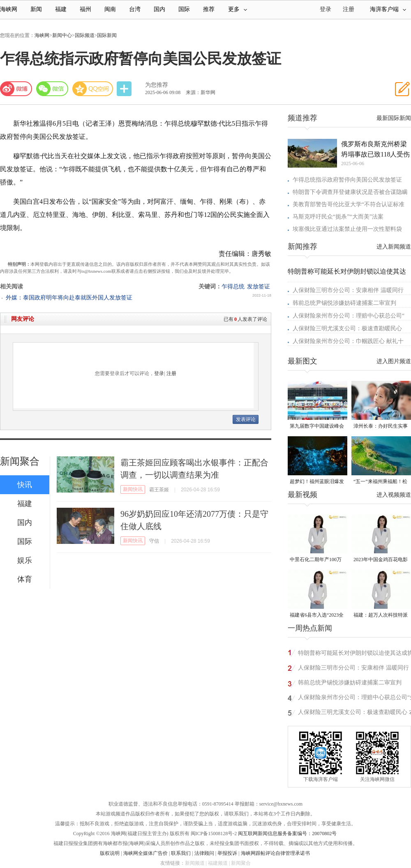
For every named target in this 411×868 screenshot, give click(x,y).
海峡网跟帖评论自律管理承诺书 (275, 853)
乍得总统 (233, 287)
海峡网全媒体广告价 (145, 853)
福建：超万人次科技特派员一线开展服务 (381, 616)
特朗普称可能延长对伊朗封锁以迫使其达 (347, 271)
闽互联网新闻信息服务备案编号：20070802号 (287, 833)
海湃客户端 (388, 9)
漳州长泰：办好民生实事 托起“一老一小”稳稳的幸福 (381, 427)
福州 (85, 9)
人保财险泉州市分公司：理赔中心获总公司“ (349, 316)
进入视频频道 (394, 495)
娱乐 (25, 560)
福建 (61, 9)
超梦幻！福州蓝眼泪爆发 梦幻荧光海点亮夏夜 (317, 482)
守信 (154, 541)
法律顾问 (204, 853)
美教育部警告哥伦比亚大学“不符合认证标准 (349, 204)
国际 (184, 9)
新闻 (36, 9)
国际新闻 (107, 35)
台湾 (135, 9)
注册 (349, 9)
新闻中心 (62, 35)
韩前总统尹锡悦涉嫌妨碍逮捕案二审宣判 (344, 303)
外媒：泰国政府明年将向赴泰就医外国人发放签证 (69, 298)
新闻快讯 (133, 489)
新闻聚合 (20, 461)
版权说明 (110, 853)
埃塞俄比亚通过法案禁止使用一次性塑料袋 (347, 229)
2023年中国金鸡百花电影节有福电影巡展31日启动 (381, 560)
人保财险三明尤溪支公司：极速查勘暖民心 (347, 328)
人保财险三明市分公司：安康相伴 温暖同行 (348, 290)
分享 (125, 89)
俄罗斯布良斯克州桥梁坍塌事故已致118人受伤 (375, 149)
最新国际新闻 (394, 118)
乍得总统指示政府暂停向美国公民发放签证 (347, 180)
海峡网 (9, 9)
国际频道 (85, 35)
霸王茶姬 (159, 490)
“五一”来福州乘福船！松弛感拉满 (380, 482)
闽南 (110, 9)
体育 (25, 579)
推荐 (209, 9)
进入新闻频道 (394, 247)
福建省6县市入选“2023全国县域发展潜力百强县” (317, 616)
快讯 (25, 485)
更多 (238, 9)
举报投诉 (227, 853)
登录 (159, 373)
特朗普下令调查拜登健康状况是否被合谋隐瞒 (350, 192)
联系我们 (181, 853)
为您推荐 (157, 85)
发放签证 (259, 287)
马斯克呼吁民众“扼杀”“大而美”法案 (338, 217)
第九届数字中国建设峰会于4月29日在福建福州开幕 (317, 427)
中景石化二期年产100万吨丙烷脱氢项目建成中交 (317, 560)
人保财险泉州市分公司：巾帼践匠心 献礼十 (348, 341)
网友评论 (23, 319)
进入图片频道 (394, 361)
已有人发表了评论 (245, 319)
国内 (159, 9)
